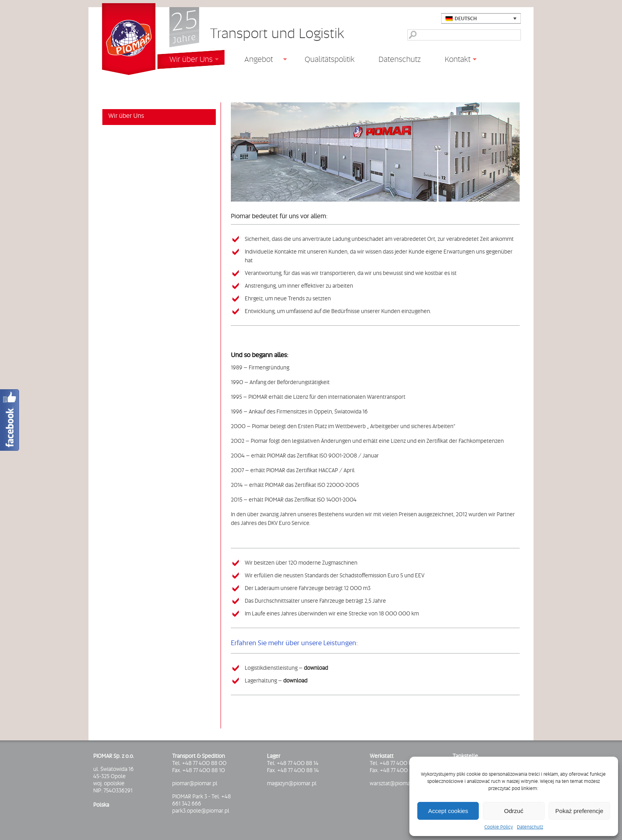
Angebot (256, 60)
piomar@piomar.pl (195, 783)
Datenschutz (530, 827)
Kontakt (455, 60)
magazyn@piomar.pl (292, 783)
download (316, 668)
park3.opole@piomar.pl (201, 811)
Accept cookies (448, 811)
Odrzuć (514, 811)
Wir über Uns (188, 60)
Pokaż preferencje (579, 811)
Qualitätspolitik (330, 59)
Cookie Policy (499, 827)
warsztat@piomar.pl (394, 783)
